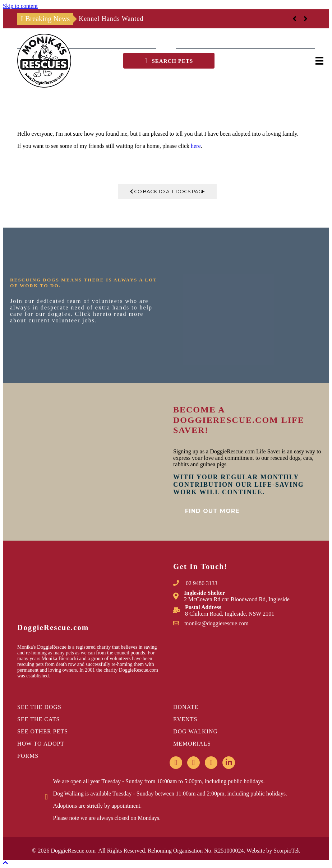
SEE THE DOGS (39, 707)
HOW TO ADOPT (41, 744)
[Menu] (319, 61)
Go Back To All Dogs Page (167, 191)
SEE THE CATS (38, 719)
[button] (169, 61)
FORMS (28, 756)
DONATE (186, 707)
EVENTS (185, 719)
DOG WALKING (195, 731)
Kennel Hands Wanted (111, 19)
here (196, 146)
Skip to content (20, 6)
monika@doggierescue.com (216, 623)
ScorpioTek (287, 851)
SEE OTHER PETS (43, 731)
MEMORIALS (192, 744)
